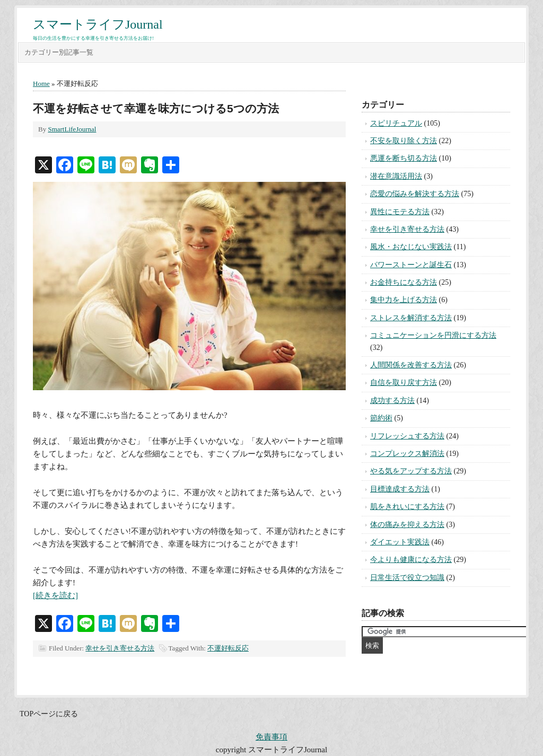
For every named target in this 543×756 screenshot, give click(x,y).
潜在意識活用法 (396, 176)
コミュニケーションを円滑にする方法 (433, 335)
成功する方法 (392, 401)
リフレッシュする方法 (407, 436)
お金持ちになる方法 (404, 282)
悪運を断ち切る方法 (404, 158)
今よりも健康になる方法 (411, 560)
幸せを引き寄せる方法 (120, 648)
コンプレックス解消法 (407, 454)
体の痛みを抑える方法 (407, 525)
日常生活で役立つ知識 (407, 578)
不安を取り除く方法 (404, 141)
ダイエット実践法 (400, 542)
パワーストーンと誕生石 (411, 265)
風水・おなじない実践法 (411, 247)
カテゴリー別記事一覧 (59, 52)
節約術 (381, 418)
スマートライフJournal (98, 24)
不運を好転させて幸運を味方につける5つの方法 (156, 108)
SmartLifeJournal (72, 129)
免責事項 (271, 737)
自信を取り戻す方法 (404, 383)
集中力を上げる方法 (404, 300)
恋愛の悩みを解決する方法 (415, 194)
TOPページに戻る (49, 714)
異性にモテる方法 (400, 212)
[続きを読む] (55, 595)
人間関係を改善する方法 (411, 365)
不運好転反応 (228, 648)
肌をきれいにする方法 (407, 507)
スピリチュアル (396, 123)
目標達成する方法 (400, 489)
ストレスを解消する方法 (411, 318)
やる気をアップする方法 (411, 471)
